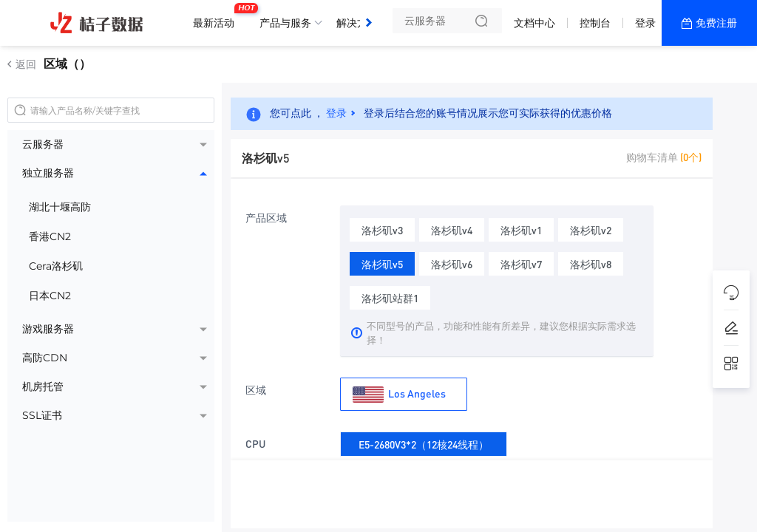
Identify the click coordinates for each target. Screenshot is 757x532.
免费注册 (716, 23)
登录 (645, 23)
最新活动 (217, 17)
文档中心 (534, 23)
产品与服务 (285, 23)
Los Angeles (399, 394)
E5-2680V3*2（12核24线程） (424, 441)
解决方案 (357, 23)
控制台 (595, 23)
